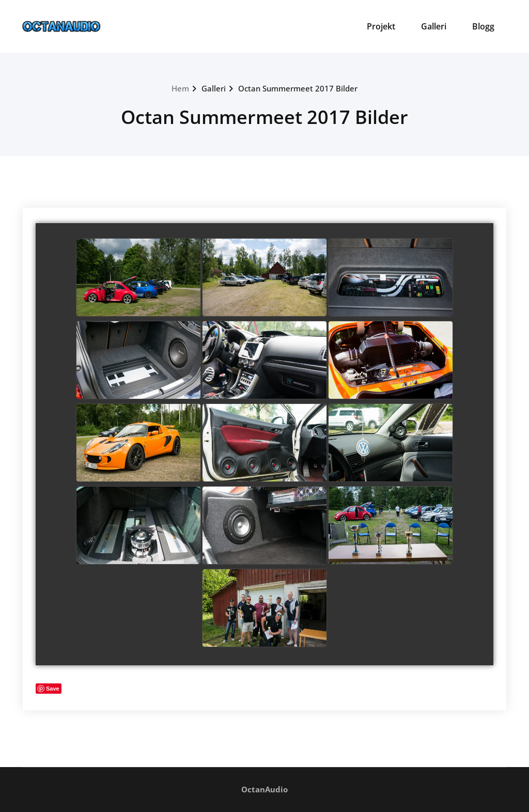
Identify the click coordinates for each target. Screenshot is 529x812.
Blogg (483, 26)
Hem (180, 88)
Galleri (434, 26)
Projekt (381, 26)
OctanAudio (264, 789)
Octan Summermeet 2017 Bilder (298, 88)
